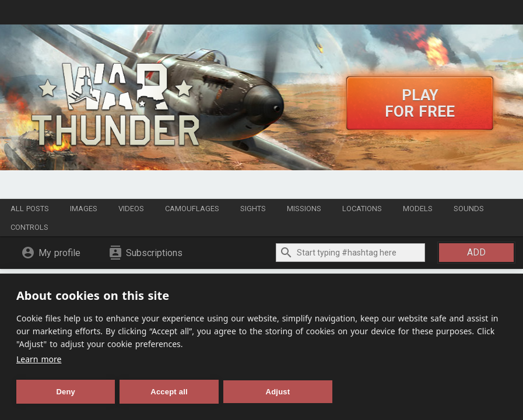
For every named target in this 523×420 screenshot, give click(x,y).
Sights (253, 209)
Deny (66, 392)
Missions (304, 209)
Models (418, 209)
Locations (362, 209)
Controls (29, 227)
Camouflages (192, 209)
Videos (131, 209)
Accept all (169, 392)
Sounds (469, 209)
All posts (30, 209)
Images (84, 209)
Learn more (39, 359)
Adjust (278, 392)
